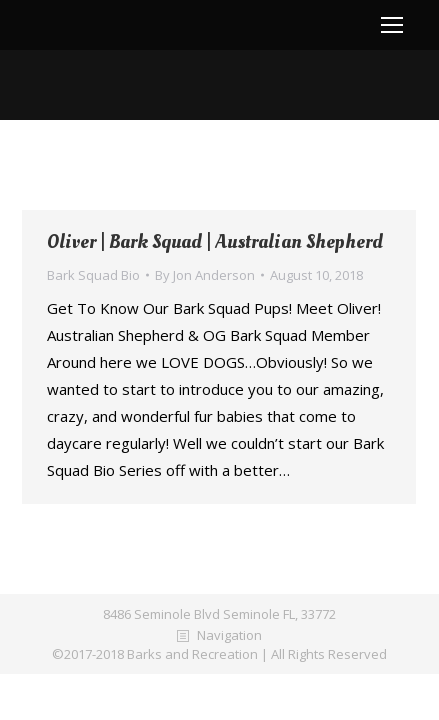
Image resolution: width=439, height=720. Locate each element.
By (205, 275)
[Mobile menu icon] (392, 25)
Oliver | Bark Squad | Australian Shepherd (215, 242)
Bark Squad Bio (93, 275)
